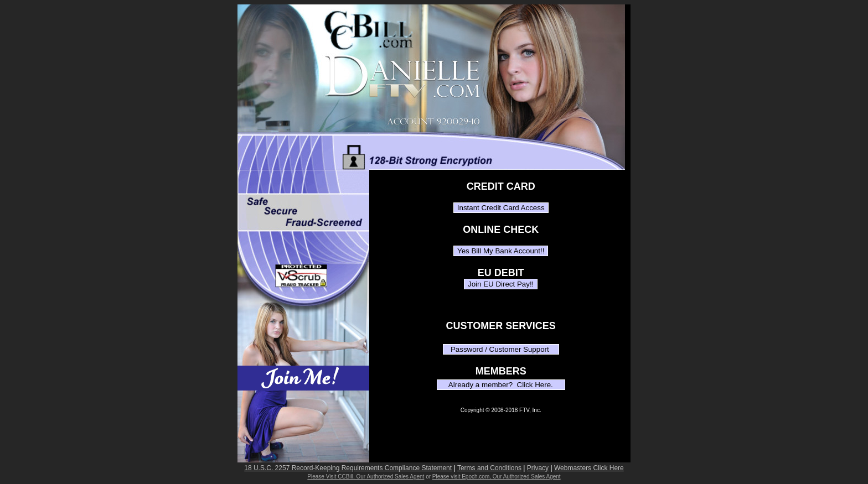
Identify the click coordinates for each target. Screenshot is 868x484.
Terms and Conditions (489, 468)
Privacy (538, 468)
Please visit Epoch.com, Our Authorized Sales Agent (497, 477)
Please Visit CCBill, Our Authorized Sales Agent (366, 477)
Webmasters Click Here (589, 468)
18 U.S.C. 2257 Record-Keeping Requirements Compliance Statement (348, 468)
